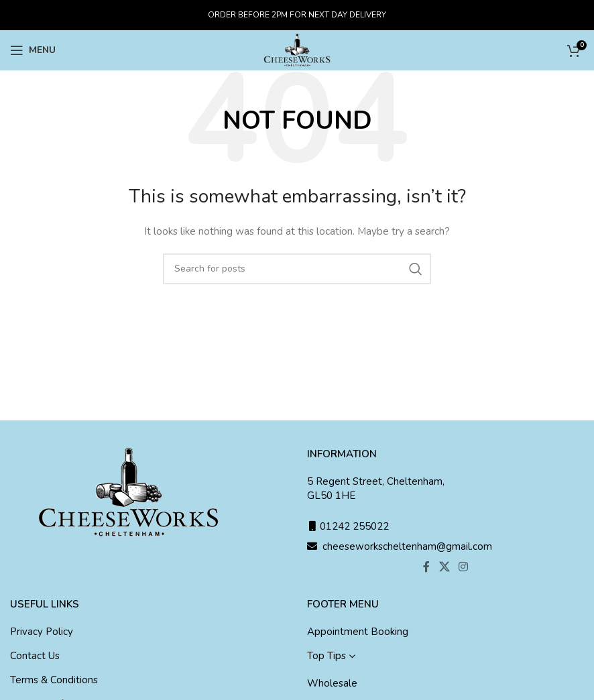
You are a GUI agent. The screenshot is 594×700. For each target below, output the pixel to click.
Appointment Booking (358, 632)
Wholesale (332, 683)
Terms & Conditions (54, 680)
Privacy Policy (42, 632)
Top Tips (326, 656)
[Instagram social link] (463, 567)
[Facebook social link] (427, 567)
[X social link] (444, 567)
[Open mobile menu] (33, 50)
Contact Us (35, 656)
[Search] (297, 269)
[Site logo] (297, 49)
